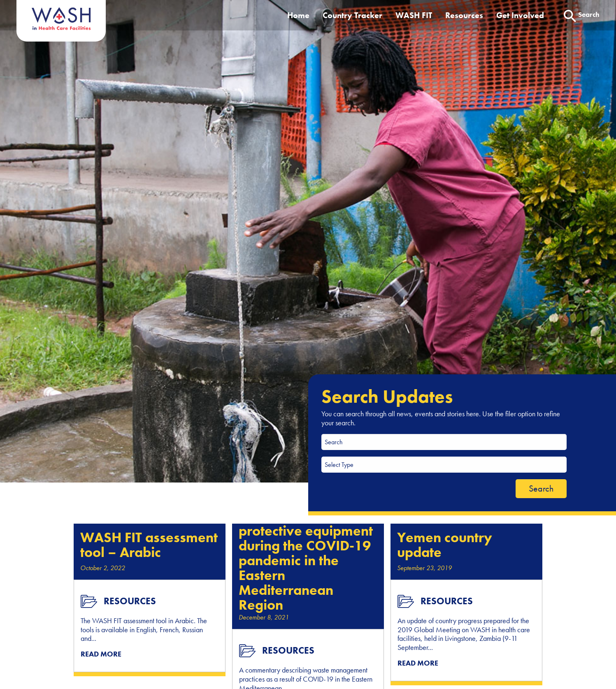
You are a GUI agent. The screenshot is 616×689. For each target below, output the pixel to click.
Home (298, 15)
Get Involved (520, 15)
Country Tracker (352, 15)
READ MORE (101, 654)
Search (541, 488)
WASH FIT (414, 15)
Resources (464, 15)
